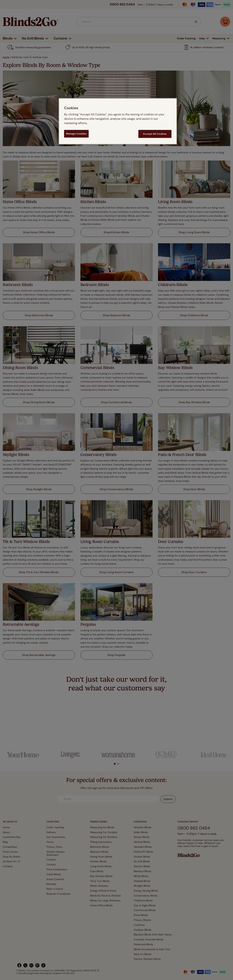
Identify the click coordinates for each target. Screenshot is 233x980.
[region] (118, 121)
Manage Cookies (76, 134)
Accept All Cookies (155, 134)
